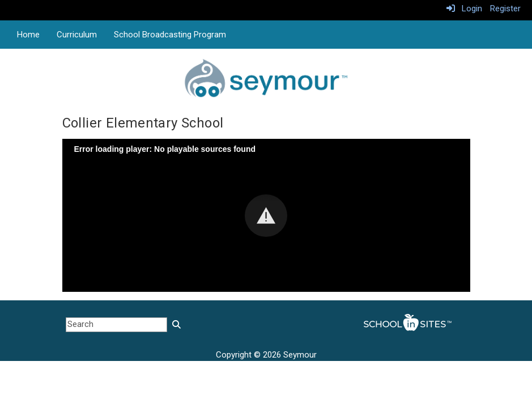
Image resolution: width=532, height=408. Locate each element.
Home (28, 35)
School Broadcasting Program (170, 35)
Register (505, 8)
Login (464, 8)
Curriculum (77, 35)
